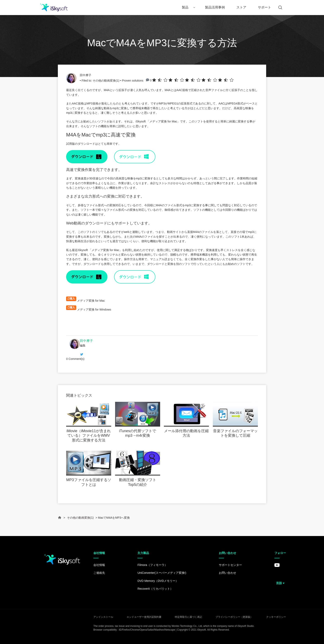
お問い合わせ (228, 573)
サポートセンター (230, 565)
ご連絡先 (99, 573)
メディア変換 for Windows (94, 310)
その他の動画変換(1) (106, 81)
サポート (264, 7)
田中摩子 (86, 75)
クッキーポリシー (276, 617)
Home (60, 519)
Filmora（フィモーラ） (152, 565)
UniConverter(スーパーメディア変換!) (162, 573)
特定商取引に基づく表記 (188, 617)
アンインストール (103, 617)
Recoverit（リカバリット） (155, 589)
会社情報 (99, 565)
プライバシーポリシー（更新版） (234, 617)
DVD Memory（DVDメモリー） (158, 581)
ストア (241, 7)
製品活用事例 (215, 7)
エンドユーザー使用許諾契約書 (144, 617)
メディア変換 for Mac (163, 121)
